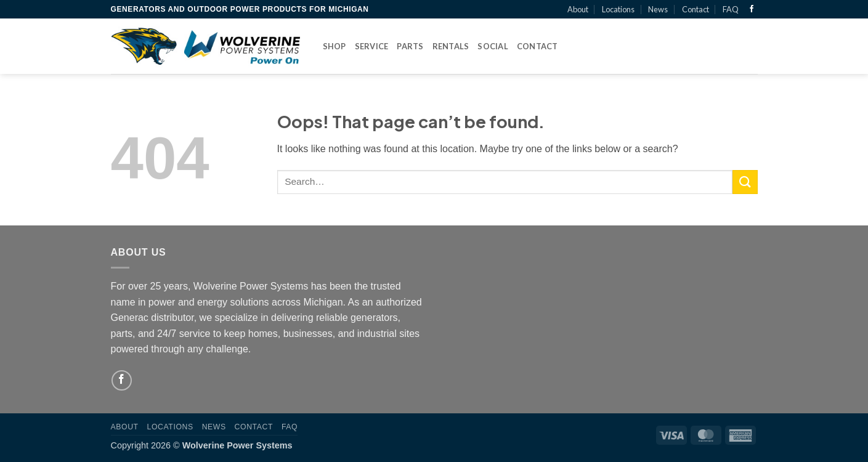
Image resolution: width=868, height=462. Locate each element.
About (578, 9)
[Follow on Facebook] (752, 9)
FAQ (731, 9)
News (658, 9)
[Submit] (745, 182)
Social (493, 46)
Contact (696, 9)
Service (372, 46)
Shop (335, 46)
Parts (410, 46)
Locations (618, 9)
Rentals (451, 46)
